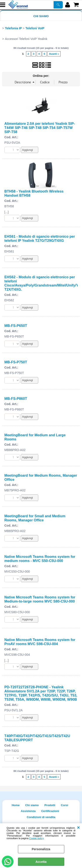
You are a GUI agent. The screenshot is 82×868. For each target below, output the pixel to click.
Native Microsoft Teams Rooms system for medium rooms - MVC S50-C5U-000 (40, 559)
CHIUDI (78, 828)
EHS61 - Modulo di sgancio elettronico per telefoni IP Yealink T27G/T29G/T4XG (40, 238)
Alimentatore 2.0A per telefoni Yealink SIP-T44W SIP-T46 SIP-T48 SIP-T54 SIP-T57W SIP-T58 (40, 128)
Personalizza (41, 849)
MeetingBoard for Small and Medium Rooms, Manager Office (35, 518)
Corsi (64, 805)
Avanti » (54, 54)
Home (16, 805)
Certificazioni (50, 811)
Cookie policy (36, 838)
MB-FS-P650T (16, 326)
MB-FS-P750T (16, 362)
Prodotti (50, 805)
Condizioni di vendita (41, 817)
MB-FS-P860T (16, 399)
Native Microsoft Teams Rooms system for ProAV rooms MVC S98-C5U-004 (40, 642)
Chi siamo (41, 16)
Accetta (41, 862)
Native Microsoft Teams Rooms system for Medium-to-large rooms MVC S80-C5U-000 (40, 599)
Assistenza (28, 811)
